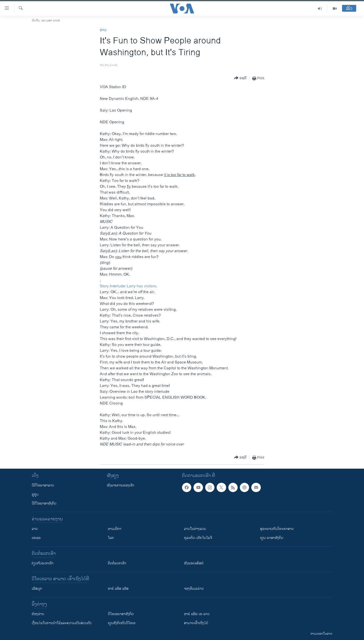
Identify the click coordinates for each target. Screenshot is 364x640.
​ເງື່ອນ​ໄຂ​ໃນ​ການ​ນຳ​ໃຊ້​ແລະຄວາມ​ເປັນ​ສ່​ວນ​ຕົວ (62, 623)
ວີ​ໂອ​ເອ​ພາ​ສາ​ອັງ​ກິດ (121, 614)
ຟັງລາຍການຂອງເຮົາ (121, 485)
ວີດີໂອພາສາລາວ (43, 485)
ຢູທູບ (35, 494)
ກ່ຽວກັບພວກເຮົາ (43, 563)
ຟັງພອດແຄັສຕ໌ (194, 563)
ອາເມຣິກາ (115, 529)
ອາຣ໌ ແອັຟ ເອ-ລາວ (197, 614)
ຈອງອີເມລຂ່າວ (194, 589)
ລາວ (35, 529)
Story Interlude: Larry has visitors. (128, 286)
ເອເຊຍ (36, 538)
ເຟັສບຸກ (37, 589)
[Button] (240, 78)
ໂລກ (111, 538)
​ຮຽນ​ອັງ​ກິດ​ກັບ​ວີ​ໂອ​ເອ (122, 623)
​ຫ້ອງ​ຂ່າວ (38, 614)
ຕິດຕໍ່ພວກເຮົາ (117, 563)
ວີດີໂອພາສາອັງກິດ (44, 503)
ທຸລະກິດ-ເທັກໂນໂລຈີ (198, 538)
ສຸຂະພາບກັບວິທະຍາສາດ (277, 529)
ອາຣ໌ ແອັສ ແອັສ (118, 589)
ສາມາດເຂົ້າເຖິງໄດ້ (196, 623)
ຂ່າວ (103, 30)
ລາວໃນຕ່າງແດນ (195, 529)
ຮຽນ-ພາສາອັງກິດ (272, 538)
